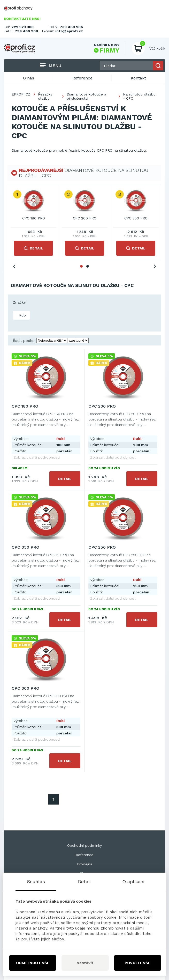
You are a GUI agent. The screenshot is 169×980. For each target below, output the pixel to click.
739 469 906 (71, 27)
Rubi (22, 315)
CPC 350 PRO (136, 218)
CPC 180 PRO (34, 218)
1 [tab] (81, 266)
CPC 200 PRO (85, 218)
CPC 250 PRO (102, 547)
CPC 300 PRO (25, 688)
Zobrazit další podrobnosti (37, 457)
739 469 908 (26, 31)
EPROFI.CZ (21, 94)
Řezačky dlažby (45, 96)
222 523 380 (22, 27)
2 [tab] (88, 266)
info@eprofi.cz (69, 31)
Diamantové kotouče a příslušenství (86, 96)
